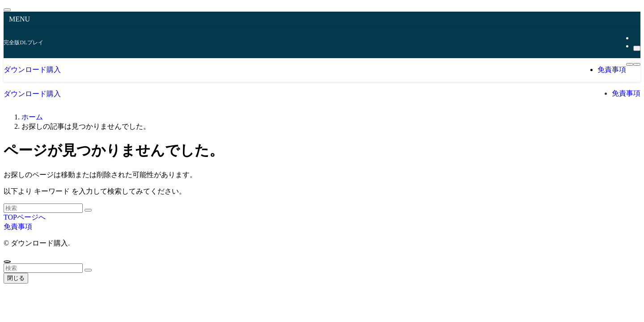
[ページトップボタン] (7, 262)
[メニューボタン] (630, 64)
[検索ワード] (43, 208)
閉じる (16, 278)
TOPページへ (25, 217)
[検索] (637, 48)
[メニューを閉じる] (7, 10)
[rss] (636, 38)
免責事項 (18, 227)
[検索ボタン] (637, 64)
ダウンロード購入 (32, 70)
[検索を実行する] (88, 210)
